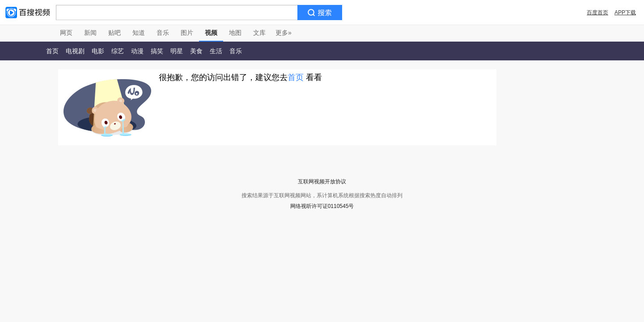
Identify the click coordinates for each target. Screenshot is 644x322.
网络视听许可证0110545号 (322, 206)
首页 (52, 51)
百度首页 (597, 13)
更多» (284, 33)
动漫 (137, 51)
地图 (235, 33)
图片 (187, 33)
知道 (139, 33)
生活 (216, 51)
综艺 (118, 51)
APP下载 (625, 13)
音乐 (163, 33)
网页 (66, 33)
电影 (98, 51)
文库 (259, 33)
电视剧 (75, 51)
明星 (177, 51)
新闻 (90, 33)
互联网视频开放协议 (322, 182)
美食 (196, 51)
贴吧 (114, 33)
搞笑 (157, 51)
